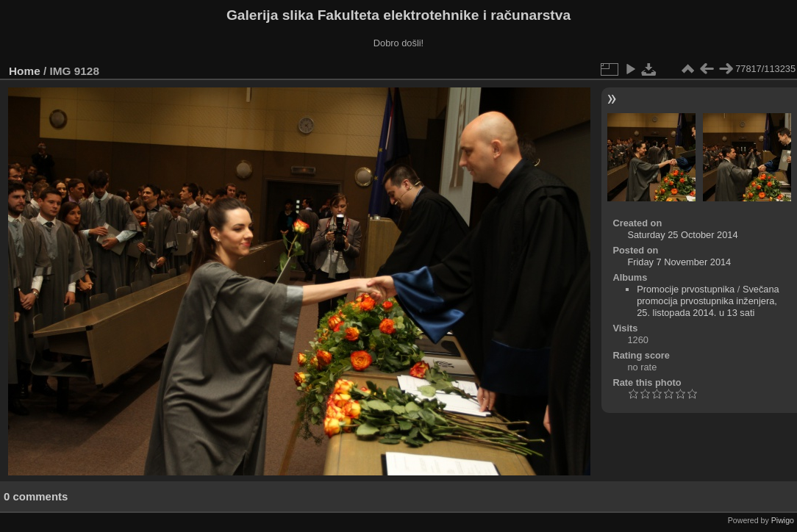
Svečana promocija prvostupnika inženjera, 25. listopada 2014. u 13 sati (708, 301)
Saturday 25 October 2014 (682, 235)
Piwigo (783, 520)
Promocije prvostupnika (686, 289)
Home (25, 71)
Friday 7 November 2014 (679, 262)
